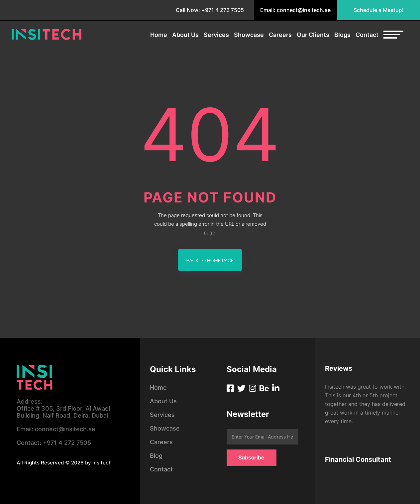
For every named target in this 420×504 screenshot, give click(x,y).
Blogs (342, 35)
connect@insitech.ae (56, 429)
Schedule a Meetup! (379, 10)
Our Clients (313, 35)
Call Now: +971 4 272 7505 (210, 10)
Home (159, 35)
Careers (280, 35)
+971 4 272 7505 (54, 443)
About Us (185, 35)
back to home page (210, 261)
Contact (367, 35)
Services (216, 35)
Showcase (249, 35)
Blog (156, 456)
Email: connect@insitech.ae (295, 10)
